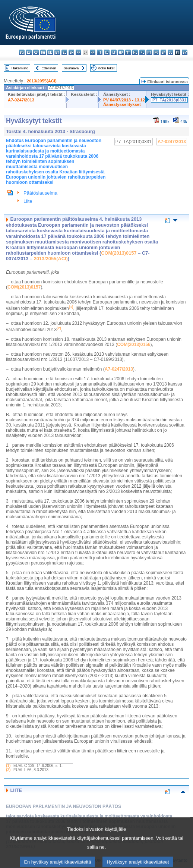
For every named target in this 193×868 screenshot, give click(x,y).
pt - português (149, 52)
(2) (8, 770)
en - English (71, 52)
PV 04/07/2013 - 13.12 (124, 100)
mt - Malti (128, 52)
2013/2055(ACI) (42, 81)
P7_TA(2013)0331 (169, 100)
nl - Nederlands (135, 52)
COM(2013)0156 (134, 345)
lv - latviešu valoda (107, 52)
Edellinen (49, 68)
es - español (29, 52)
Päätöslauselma (40, 193)
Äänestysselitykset (122, 104)
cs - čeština (36, 52)
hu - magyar (121, 52)
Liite (28, 201)
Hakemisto (20, 68)
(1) (8, 766)
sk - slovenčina (163, 52)
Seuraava (71, 68)
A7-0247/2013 (21, 100)
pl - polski (142, 52)
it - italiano (100, 52)
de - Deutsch (50, 52)
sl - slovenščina (170, 52)
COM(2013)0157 (119, 253)
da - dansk (43, 52)
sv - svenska (185, 52)
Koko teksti (107, 68)
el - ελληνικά (64, 52)
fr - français (78, 52)
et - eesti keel (57, 52)
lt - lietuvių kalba (114, 52)
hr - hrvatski (93, 52)
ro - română (156, 52)
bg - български (22, 52)
